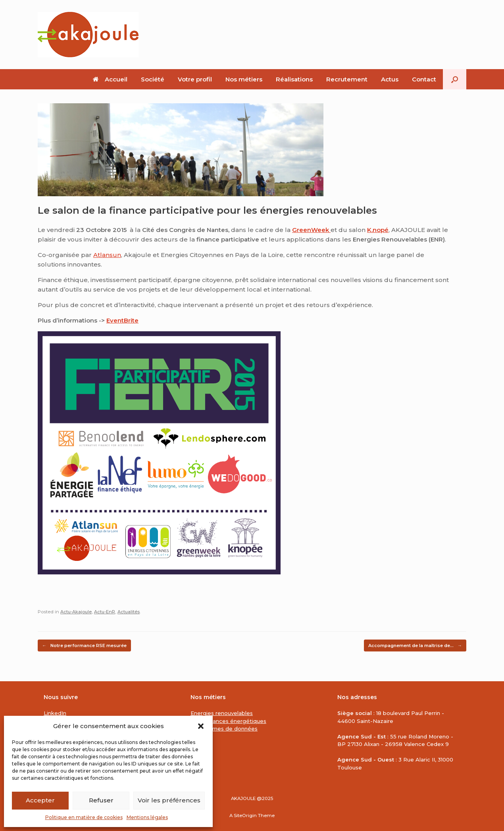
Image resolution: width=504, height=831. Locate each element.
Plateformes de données (224, 729)
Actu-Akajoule (76, 612)
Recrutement (347, 79)
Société (153, 79)
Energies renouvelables (222, 713)
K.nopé (378, 230)
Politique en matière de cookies (84, 817)
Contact (424, 79)
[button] (201, 726)
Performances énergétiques (228, 721)
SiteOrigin (245, 816)
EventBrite (122, 320)
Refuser (101, 800)
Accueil (110, 79)
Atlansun (107, 255)
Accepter (40, 800)
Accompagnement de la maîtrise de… (415, 646)
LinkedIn (55, 713)
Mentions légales (147, 817)
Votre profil (195, 79)
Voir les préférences (169, 800)
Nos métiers (244, 79)
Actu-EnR (105, 612)
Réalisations (294, 79)
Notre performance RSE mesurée (84, 646)
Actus (390, 79)
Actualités (129, 612)
